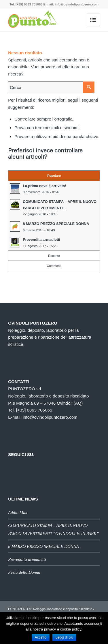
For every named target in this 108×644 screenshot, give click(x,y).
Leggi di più (64, 637)
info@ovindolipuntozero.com (50, 417)
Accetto (41, 637)
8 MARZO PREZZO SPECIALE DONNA (43, 546)
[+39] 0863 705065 (34, 410)
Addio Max (18, 513)
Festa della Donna (24, 572)
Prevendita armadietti (27, 559)
